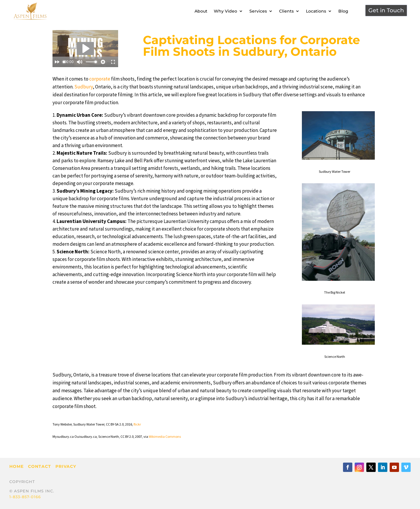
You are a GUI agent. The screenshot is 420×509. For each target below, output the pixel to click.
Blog (343, 11)
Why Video (225, 11)
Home (16, 466)
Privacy (66, 466)
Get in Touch (386, 10)
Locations (316, 11)
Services (258, 11)
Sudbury (84, 87)
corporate (100, 79)
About (201, 11)
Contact (40, 466)
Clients (286, 11)
